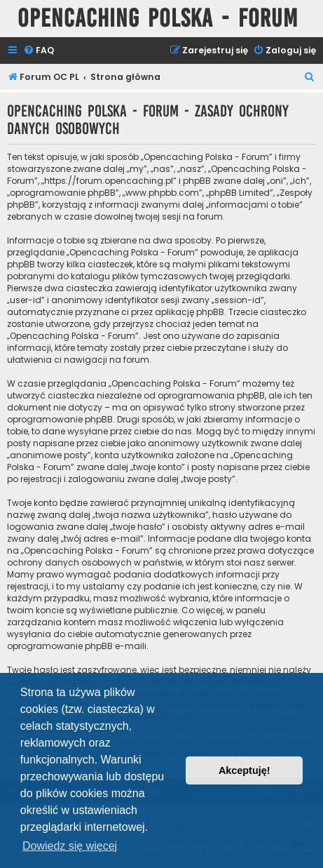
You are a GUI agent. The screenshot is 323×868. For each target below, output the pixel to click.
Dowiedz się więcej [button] (70, 846)
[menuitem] (39, 51)
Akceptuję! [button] (245, 770)
